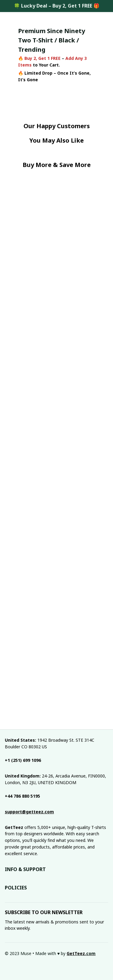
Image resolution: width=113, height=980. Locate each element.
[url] (81, 954)
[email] (29, 812)
